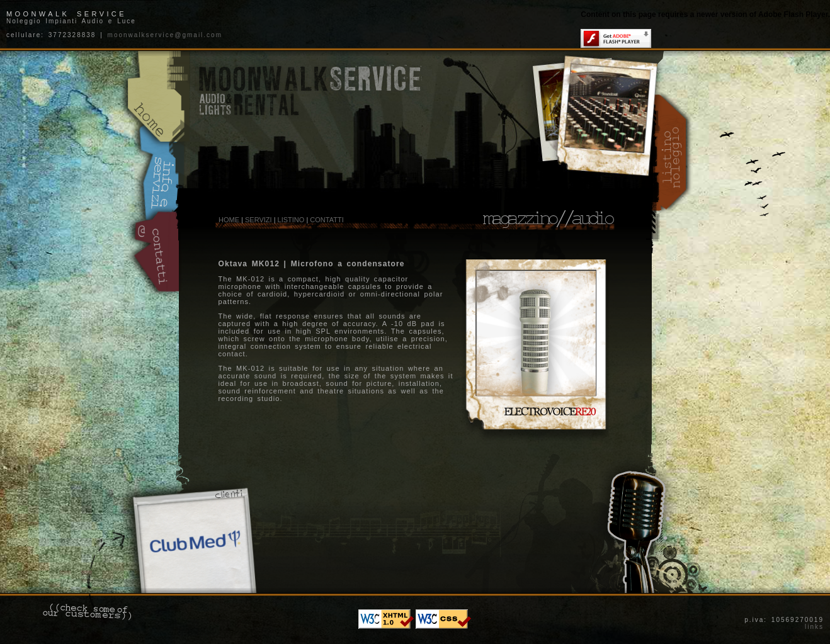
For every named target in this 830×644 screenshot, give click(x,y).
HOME (229, 220)
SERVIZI (259, 220)
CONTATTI (327, 220)
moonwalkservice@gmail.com (165, 35)
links (814, 627)
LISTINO (291, 220)
